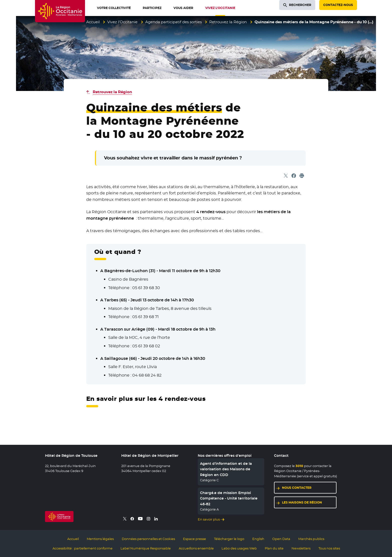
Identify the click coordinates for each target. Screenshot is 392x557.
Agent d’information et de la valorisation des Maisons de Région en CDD (226, 469)
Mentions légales (100, 539)
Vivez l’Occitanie (122, 22)
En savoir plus (209, 519)
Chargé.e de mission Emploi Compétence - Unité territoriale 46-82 (229, 498)
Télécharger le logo (229, 539)
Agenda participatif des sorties (173, 22)
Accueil (93, 22)
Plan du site (274, 548)
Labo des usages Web (239, 548)
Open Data (281, 539)
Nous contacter (297, 488)
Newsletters (301, 548)
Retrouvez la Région (228, 22)
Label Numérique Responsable (146, 548)
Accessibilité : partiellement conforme (82, 548)
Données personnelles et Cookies (148, 539)
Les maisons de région (302, 502)
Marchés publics (311, 539)
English (258, 539)
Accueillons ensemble (196, 548)
